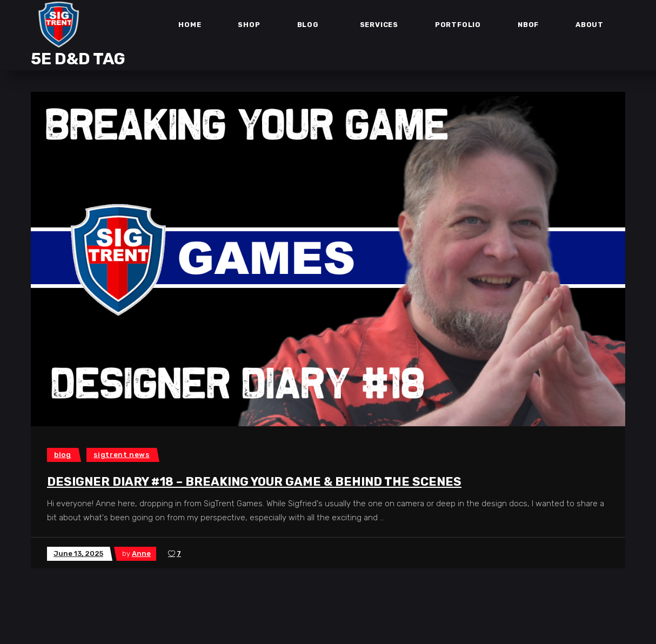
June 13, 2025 (78, 554)
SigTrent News (121, 455)
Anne (141, 554)
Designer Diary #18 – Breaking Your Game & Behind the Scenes (254, 482)
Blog (63, 455)
